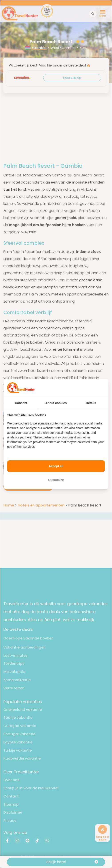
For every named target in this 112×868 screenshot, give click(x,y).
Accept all (56, 466)
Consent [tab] (21, 403)
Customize (56, 480)
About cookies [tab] (56, 403)
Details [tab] (91, 403)
